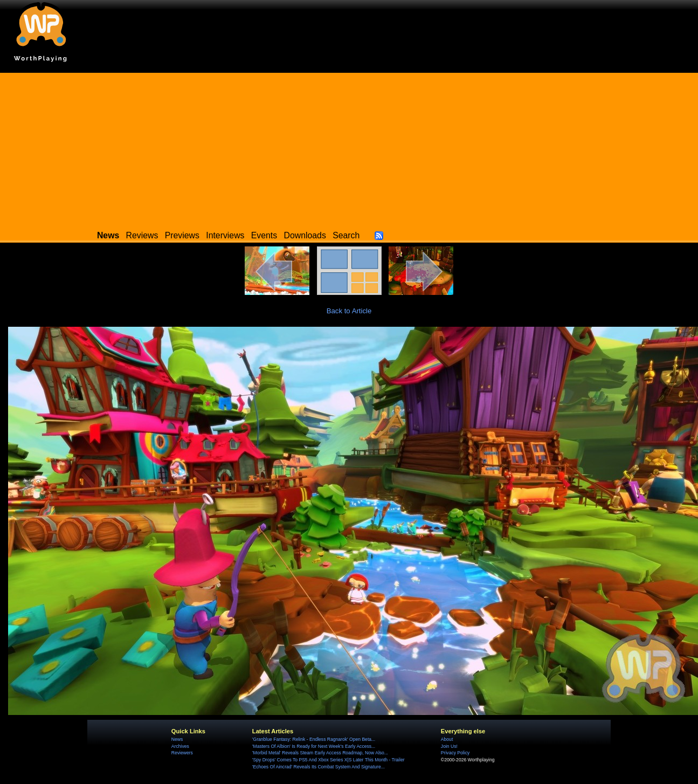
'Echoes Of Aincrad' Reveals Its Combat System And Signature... (319, 767)
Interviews (225, 235)
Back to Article (349, 311)
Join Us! (449, 746)
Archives (180, 746)
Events (264, 235)
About (447, 739)
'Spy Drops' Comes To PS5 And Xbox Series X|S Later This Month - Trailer (329, 760)
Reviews (142, 235)
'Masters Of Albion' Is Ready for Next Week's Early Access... (314, 746)
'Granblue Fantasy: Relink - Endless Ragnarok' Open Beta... (314, 739)
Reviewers (182, 753)
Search (346, 235)
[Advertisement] (349, 148)
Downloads (305, 235)
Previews (182, 235)
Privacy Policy (455, 753)
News (177, 739)
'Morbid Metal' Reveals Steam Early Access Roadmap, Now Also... (320, 753)
